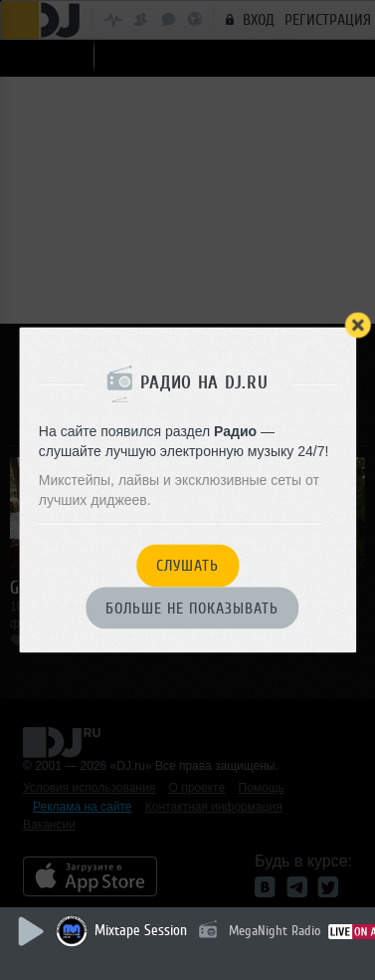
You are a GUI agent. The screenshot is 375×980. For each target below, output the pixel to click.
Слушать (187, 567)
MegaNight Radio (275, 931)
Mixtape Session (141, 931)
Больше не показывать (192, 609)
